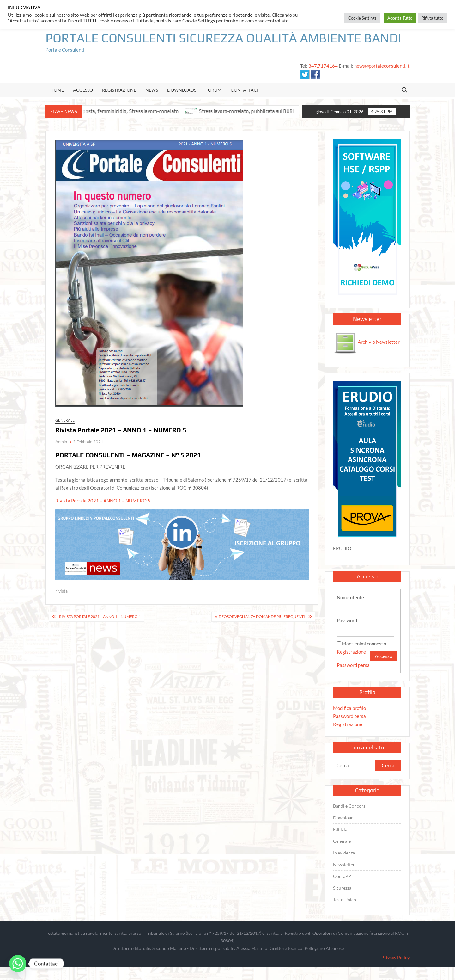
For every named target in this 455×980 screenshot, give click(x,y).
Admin (61, 442)
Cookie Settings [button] (362, 18)
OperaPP (342, 876)
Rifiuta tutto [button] (432, 18)
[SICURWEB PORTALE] (367, 219)
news (152, 90)
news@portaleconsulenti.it (382, 66)
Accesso (83, 90)
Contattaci (244, 90)
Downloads (182, 90)
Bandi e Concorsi (350, 806)
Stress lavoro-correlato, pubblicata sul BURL (253, 111)
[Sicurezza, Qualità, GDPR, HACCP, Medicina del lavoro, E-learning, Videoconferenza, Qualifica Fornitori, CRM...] (182, 544)
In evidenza (344, 853)
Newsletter (344, 864)
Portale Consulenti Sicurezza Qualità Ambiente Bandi (223, 38)
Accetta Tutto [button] (400, 18)
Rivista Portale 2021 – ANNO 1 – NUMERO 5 (103, 501)
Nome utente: (351, 597)
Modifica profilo (349, 708)
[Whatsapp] (18, 964)
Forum (213, 90)
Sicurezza (342, 888)
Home (57, 90)
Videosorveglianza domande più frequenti (260, 616)
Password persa (353, 665)
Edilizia (340, 829)
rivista (61, 591)
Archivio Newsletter (367, 342)
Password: (348, 620)
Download (343, 818)
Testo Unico (345, 900)
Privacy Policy (395, 957)
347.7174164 (323, 66)
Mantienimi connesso (364, 644)
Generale (65, 420)
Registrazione (119, 90)
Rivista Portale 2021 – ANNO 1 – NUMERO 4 (100, 616)
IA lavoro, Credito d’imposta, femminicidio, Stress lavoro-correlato (112, 111)
